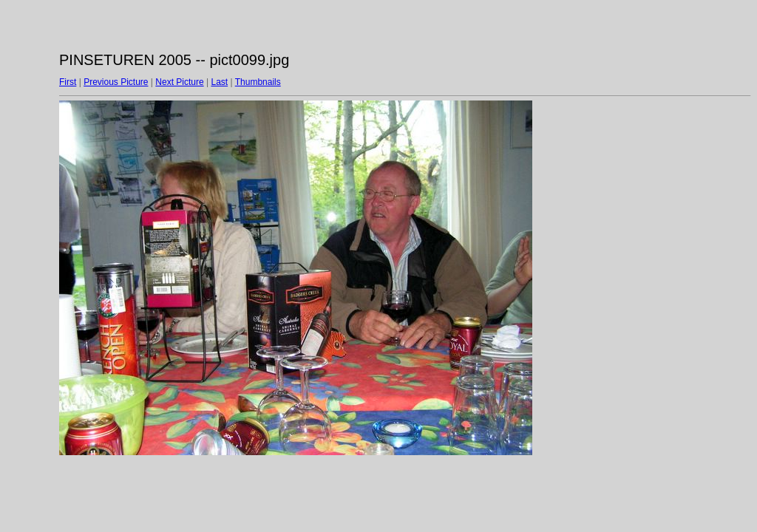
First (68, 82)
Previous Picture (116, 82)
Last (219, 82)
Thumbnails (258, 82)
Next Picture (179, 82)
